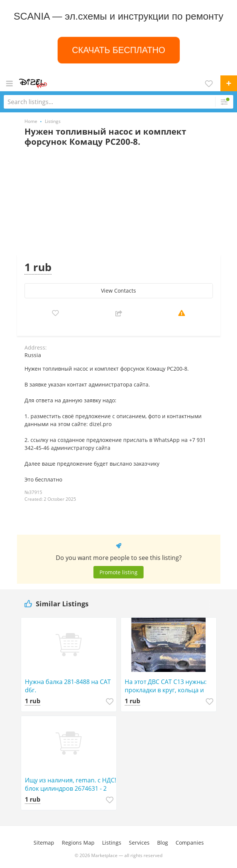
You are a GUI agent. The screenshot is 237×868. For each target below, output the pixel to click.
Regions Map (78, 843)
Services (139, 843)
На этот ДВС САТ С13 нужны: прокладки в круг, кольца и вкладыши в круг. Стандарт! (166, 686)
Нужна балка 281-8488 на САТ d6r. (68, 686)
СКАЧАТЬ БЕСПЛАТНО (118, 50)
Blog (163, 843)
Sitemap (44, 843)
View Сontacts (118, 291)
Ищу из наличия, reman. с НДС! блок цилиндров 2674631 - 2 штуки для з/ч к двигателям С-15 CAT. (70, 784)
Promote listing (118, 572)
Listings (112, 843)
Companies (190, 843)
